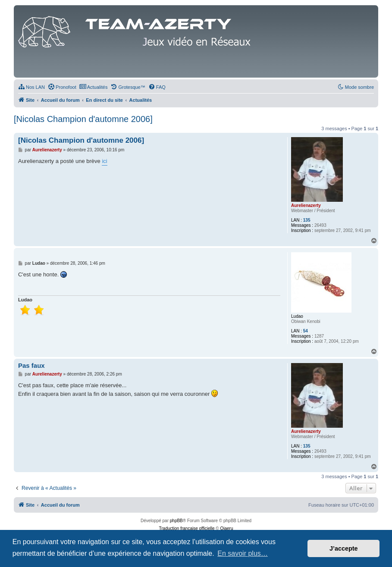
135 (307, 220)
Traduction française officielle (187, 528)
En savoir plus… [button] (243, 553)
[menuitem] (31, 87)
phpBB (176, 521)
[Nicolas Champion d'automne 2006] (83, 119)
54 (306, 331)
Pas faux (31, 365)
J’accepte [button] (344, 548)
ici (104, 161)
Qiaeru (226, 528)
